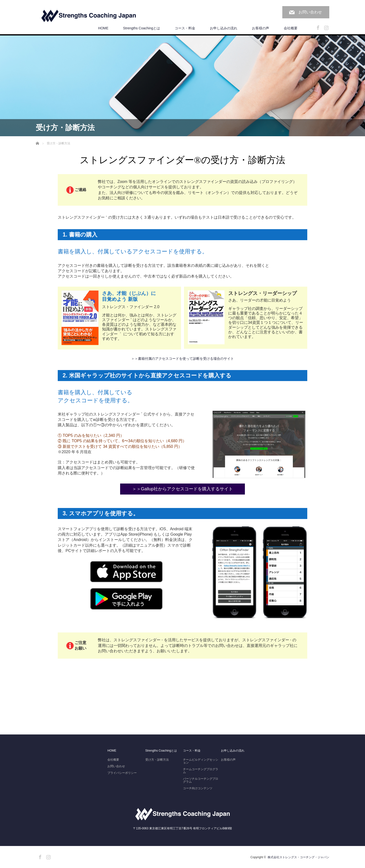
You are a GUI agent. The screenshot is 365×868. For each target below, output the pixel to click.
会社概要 (291, 28)
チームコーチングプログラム (201, 771)
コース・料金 (185, 28)
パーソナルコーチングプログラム (201, 780)
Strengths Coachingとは (142, 28)
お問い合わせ (310, 12)
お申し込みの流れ (224, 28)
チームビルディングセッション (201, 761)
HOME (103, 28)
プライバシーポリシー (122, 773)
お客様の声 (261, 28)
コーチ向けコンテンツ (198, 788)
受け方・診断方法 (157, 760)
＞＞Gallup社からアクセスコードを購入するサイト (182, 489)
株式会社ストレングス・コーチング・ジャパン (298, 857)
